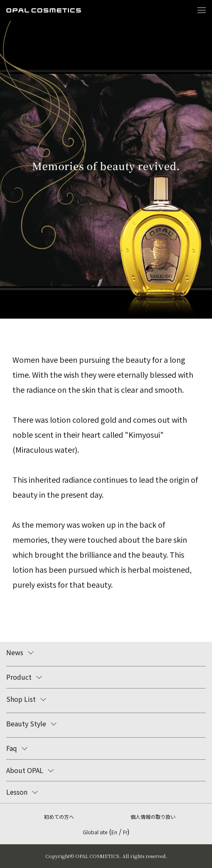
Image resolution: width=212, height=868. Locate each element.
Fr (125, 832)
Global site (95, 832)
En (114, 832)
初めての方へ (59, 817)
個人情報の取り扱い (153, 817)
